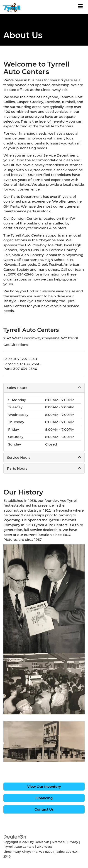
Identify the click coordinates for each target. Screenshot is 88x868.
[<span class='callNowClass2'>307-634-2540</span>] (28, 364)
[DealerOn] (15, 836)
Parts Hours (44, 468)
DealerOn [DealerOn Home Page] (42, 842)
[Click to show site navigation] (81, 7)
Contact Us (44, 809)
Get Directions (16, 345)
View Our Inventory (44, 787)
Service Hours (44, 457)
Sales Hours (44, 388)
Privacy (73, 842)
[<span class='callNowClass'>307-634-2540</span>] (25, 359)
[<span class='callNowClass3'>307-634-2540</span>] (25, 369)
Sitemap (58, 842)
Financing (44, 798)
